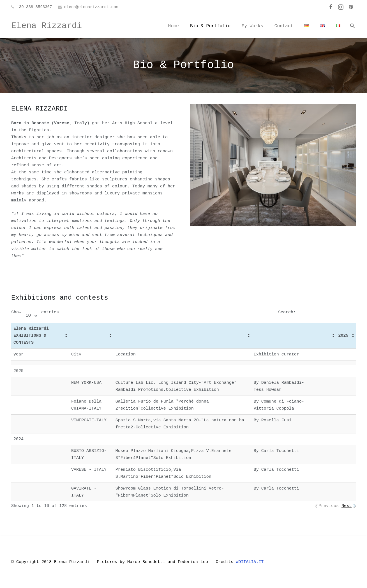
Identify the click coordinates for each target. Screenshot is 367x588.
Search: (317, 312)
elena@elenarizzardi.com (91, 7)
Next (347, 506)
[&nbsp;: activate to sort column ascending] (91, 336)
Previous (329, 506)
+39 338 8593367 (34, 7)
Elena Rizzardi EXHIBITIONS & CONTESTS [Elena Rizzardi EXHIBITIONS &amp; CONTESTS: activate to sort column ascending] (31, 336)
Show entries (35, 312)
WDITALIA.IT (251, 562)
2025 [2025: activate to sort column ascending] (343, 336)
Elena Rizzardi (47, 26)
